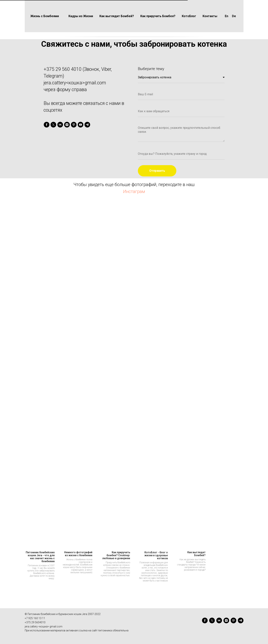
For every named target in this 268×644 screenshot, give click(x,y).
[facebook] (47, 125)
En (227, 16)
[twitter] (53, 125)
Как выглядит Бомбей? (117, 16)
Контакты (210, 16)
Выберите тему (151, 69)
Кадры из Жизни (81, 16)
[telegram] (87, 125)
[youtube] (81, 125)
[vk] (60, 125)
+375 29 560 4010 (63, 69)
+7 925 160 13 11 (35, 618)
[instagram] (67, 125)
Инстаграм (134, 192)
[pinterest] (74, 125)
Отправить (157, 171)
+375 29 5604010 (35, 622)
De (234, 16)
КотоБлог (189, 16)
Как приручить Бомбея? (158, 16)
